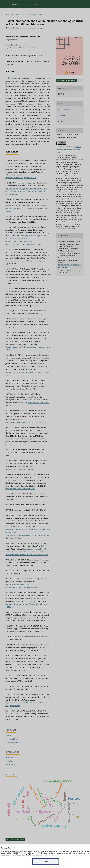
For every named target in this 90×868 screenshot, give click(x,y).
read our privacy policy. (51, 855)
